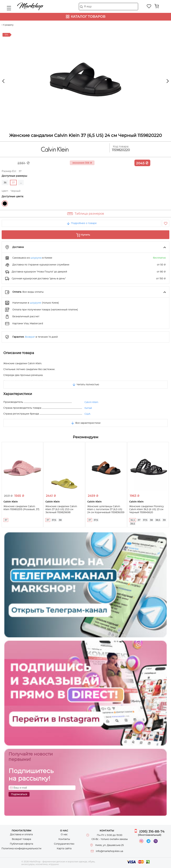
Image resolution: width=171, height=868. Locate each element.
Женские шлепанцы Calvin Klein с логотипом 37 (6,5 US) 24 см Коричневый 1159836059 (106, 509)
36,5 (133, 520)
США (87, 414)
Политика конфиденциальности (21, 848)
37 (6, 520)
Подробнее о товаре (81, 223)
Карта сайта (64, 848)
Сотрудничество (64, 844)
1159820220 (121, 150)
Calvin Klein (91, 402)
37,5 (54, 520)
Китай (88, 408)
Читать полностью (85, 384)
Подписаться (19, 794)
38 (60, 520)
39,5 (133, 524)
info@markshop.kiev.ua (109, 851)
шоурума (36, 258)
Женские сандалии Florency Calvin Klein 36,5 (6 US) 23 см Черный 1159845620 (147, 509)
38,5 (158, 520)
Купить (86, 235)
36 (5, 183)
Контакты (64, 839)
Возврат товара (21, 839)
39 (164, 520)
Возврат (30, 337)
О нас (64, 834)
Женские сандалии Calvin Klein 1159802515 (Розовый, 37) (21, 508)
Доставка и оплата (21, 834)
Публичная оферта (21, 844)
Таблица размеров (89, 214)
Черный (5, 204)
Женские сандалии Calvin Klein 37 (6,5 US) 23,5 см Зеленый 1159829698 (61, 509)
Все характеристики (86, 423)
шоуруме (36, 303)
